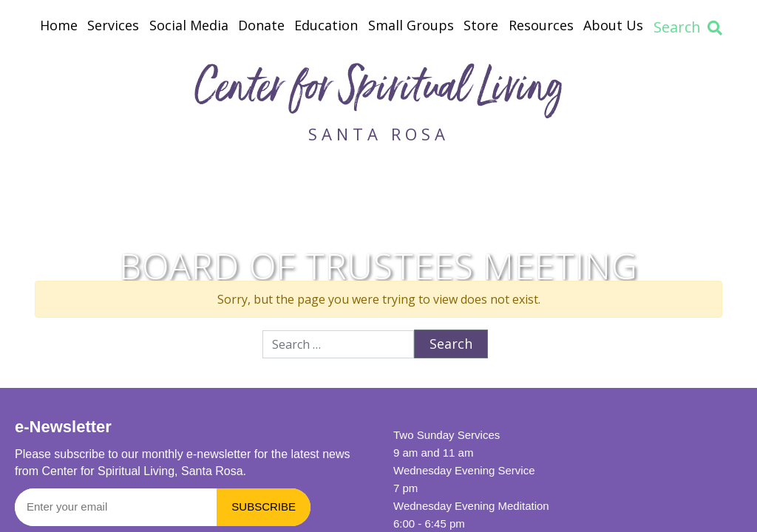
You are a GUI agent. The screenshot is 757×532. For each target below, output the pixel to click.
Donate (261, 25)
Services (113, 25)
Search (688, 27)
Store (481, 25)
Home (59, 25)
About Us (613, 25)
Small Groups (411, 25)
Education (326, 25)
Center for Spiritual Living (378, 91)
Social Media (189, 25)
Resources (541, 25)
